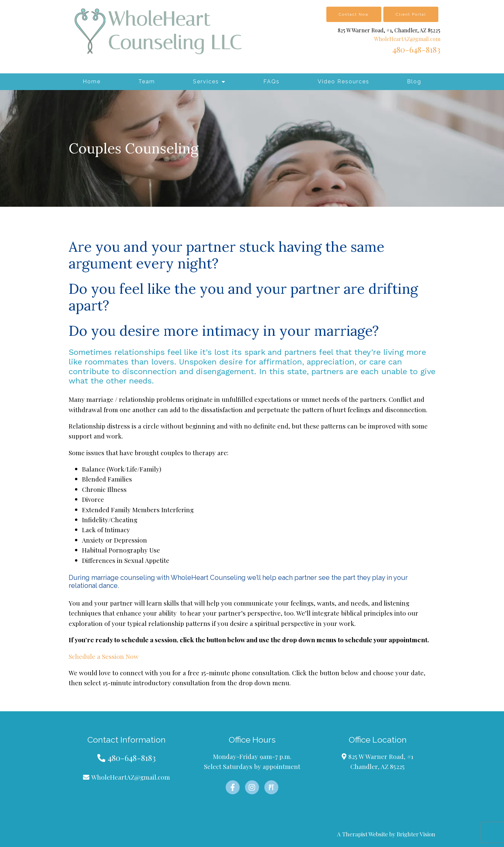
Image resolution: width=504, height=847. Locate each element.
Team (147, 82)
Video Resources (343, 82)
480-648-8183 (416, 49)
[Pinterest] (271, 787)
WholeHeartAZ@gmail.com (407, 39)
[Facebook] (233, 787)
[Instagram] (252, 787)
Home (92, 82)
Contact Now (354, 14)
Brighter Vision (416, 834)
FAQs (271, 82)
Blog (414, 82)
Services (206, 82)
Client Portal (411, 14)
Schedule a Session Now (104, 656)
